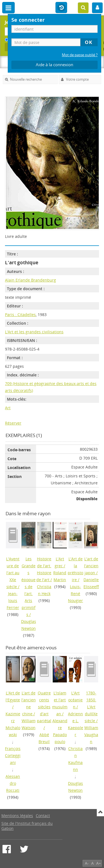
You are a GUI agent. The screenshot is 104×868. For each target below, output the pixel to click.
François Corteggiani (13, 755)
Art (8, 408)
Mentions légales (17, 816)
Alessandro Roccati (13, 783)
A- (87, 863)
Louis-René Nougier (75, 594)
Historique (61, 8)
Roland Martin (60, 576)
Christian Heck (44, 590)
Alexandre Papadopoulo (60, 731)
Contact (43, 816)
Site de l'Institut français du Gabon (27, 826)
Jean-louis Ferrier (13, 601)
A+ (99, 863)
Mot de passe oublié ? (80, 55)
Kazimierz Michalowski (13, 724)
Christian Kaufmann (75, 759)
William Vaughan (91, 735)
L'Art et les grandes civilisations (34, 332)
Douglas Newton (29, 625)
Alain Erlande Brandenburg (31, 280)
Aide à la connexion (54, 65)
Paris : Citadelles (20, 315)
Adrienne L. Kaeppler (76, 724)
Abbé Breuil (44, 738)
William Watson (29, 724)
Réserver (13, 423)
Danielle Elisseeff (91, 583)
